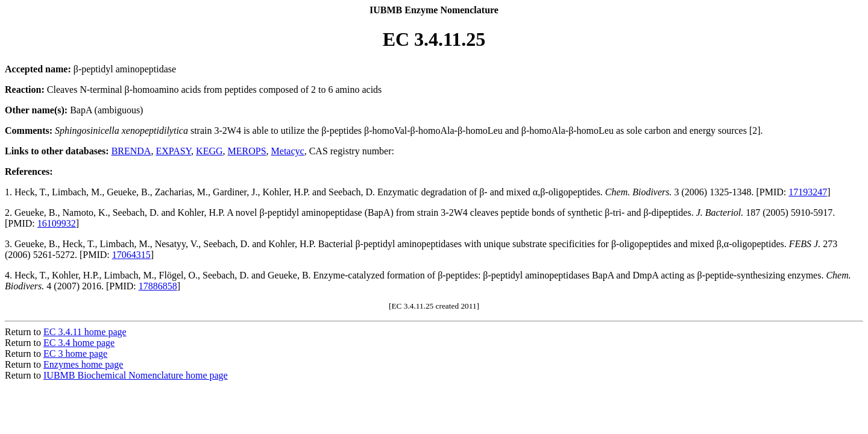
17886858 (158, 286)
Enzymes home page (83, 364)
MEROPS (247, 151)
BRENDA (131, 151)
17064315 (131, 255)
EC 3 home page (75, 354)
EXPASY (173, 151)
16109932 (57, 223)
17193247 (808, 192)
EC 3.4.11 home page (85, 332)
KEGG (209, 151)
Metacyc (288, 151)
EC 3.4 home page (79, 343)
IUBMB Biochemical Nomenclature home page (136, 375)
